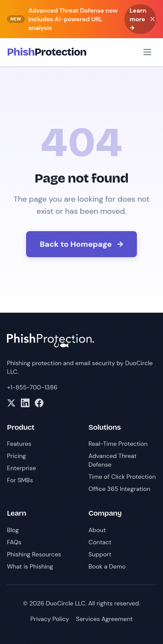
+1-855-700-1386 (32, 387)
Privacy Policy (50, 619)
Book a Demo (107, 566)
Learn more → (138, 19)
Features (19, 444)
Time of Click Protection (122, 477)
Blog (13, 530)
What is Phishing (30, 566)
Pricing (17, 456)
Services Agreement (105, 619)
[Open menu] (147, 52)
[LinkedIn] (25, 403)
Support (100, 554)
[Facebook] (39, 403)
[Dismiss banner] (153, 19)
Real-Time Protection (118, 444)
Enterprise (22, 468)
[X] (11, 403)
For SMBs (20, 480)
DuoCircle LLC (65, 603)
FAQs (14, 542)
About (97, 530)
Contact (100, 542)
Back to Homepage (82, 244)
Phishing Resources (34, 554)
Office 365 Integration (120, 489)
